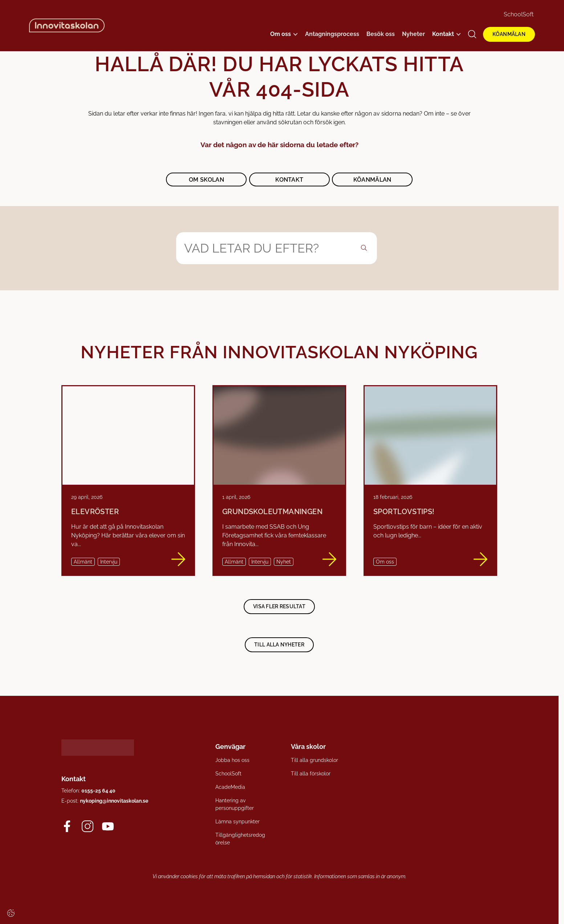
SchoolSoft (519, 14)
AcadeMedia (230, 787)
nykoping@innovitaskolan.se (114, 800)
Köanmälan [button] (372, 180)
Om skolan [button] (206, 180)
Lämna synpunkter (238, 822)
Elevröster (95, 512)
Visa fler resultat (279, 606)
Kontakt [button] (289, 180)
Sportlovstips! (404, 512)
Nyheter (413, 34)
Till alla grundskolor (315, 760)
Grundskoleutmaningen (272, 512)
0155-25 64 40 (98, 790)
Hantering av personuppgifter (235, 804)
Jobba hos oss (232, 760)
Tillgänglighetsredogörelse (240, 839)
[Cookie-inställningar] (11, 913)
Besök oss (381, 34)
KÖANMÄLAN (509, 34)
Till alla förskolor (311, 774)
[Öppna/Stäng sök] (472, 34)
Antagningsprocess (332, 34)
